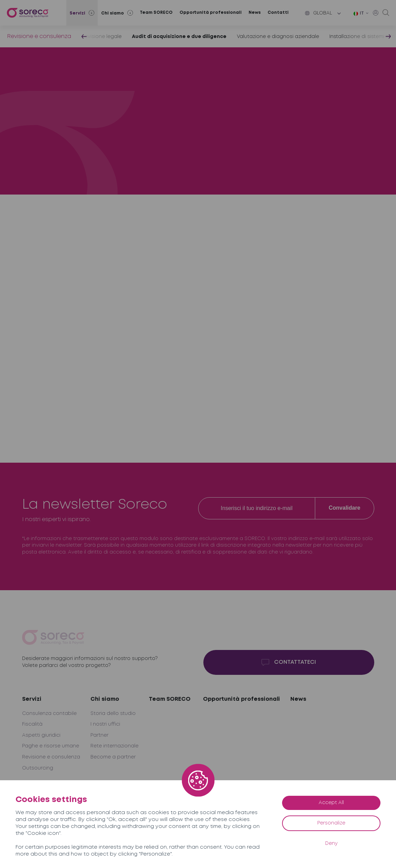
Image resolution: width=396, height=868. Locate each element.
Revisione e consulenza (39, 36)
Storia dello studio (113, 714)
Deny (331, 843)
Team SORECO (156, 13)
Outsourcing (38, 768)
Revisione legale (102, 37)
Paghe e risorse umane (51, 746)
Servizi (32, 699)
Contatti (278, 13)
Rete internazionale (114, 746)
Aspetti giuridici (41, 735)
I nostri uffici (105, 724)
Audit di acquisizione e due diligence (179, 37)
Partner (99, 735)
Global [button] (318, 13)
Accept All (331, 803)
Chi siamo (105, 699)
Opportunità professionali (211, 13)
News (255, 13)
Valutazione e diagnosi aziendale (278, 37)
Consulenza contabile (49, 714)
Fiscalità (32, 724)
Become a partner (113, 757)
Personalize (331, 823)
